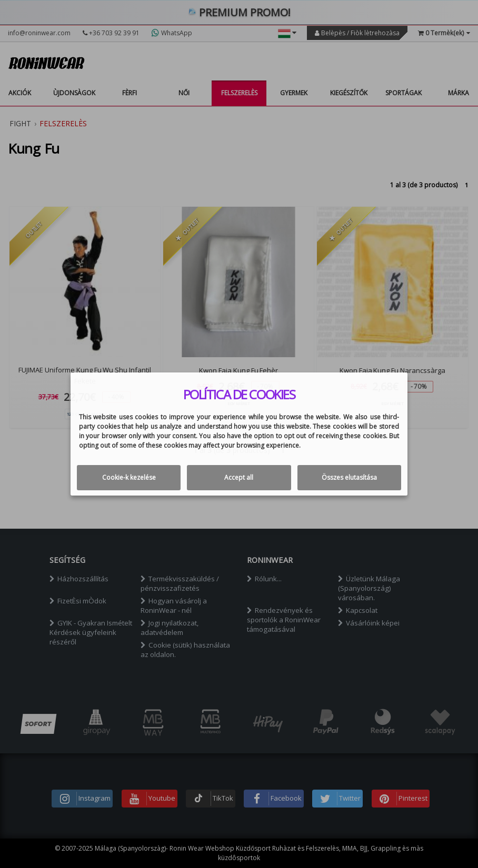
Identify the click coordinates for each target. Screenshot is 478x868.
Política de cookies (239, 395)
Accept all (239, 477)
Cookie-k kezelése (129, 477)
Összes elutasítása (349, 477)
